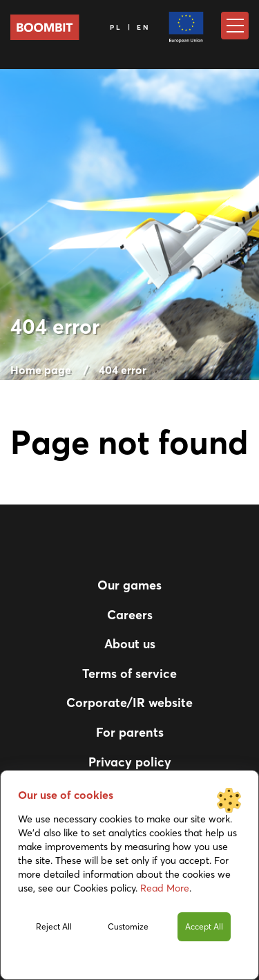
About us (130, 644)
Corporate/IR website (129, 703)
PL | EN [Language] (131, 27)
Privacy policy (130, 762)
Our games (129, 585)
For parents (130, 732)
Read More (165, 888)
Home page (41, 370)
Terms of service (129, 673)
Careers (130, 615)
